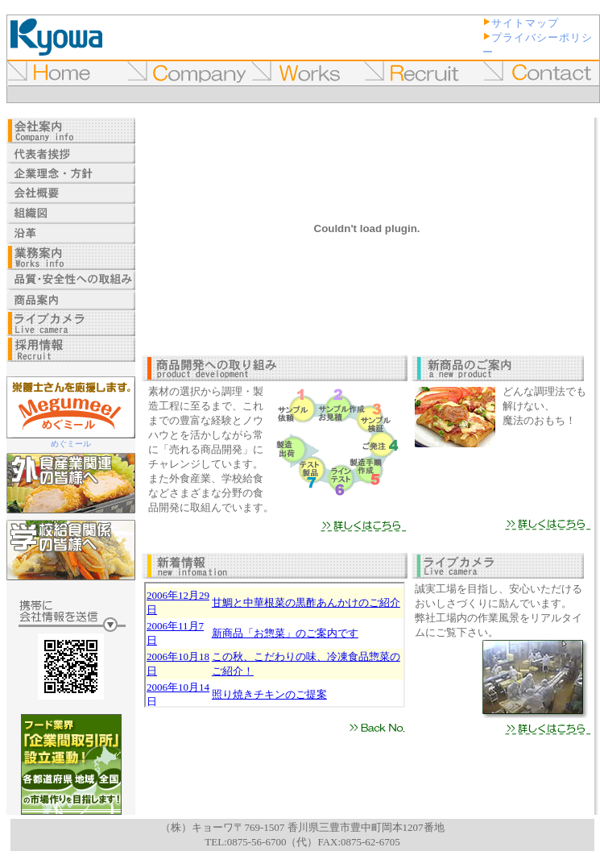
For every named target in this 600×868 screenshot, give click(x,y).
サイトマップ (525, 23)
